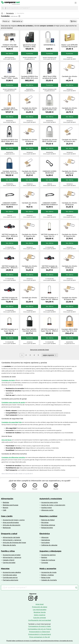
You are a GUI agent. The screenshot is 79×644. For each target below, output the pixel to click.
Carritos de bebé (9, 563)
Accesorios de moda (49, 572)
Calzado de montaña (49, 580)
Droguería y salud (9, 534)
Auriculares (45, 543)
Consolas (45, 563)
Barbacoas (7, 528)
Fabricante (17, 21)
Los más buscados (40, 610)
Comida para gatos (10, 575)
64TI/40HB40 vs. (50, 45)
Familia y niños (8, 551)
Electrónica (45, 534)
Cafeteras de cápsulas (49, 545)
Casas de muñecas (48, 560)
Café (5, 510)
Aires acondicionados (11, 522)
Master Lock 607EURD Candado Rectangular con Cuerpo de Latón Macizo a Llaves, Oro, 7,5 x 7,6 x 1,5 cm (69, 46)
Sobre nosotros (40, 615)
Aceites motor (47, 508)
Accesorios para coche (50, 502)
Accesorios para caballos (12, 572)
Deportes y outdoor (48, 516)
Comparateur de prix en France (40, 629)
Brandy (6, 508)
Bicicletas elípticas (48, 525)
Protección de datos (40, 607)
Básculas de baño (9, 545)
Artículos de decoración (12, 525)
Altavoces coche (47, 510)
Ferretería (10, 13)
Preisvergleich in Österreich (40, 632)
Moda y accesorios (48, 569)
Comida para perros (10, 577)
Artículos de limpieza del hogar (14, 543)
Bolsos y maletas (48, 575)
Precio (6, 21)
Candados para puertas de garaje (13, 402)
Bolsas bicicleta (47, 528)
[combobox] (41, 8)
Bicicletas (45, 522)
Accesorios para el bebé (12, 555)
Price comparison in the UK (40, 637)
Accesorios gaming (48, 555)
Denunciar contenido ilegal (39, 350)
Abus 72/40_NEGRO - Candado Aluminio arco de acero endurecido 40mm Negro (29, 330)
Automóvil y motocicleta (51, 499)
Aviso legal (40, 604)
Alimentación (7, 499)
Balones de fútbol (48, 520)
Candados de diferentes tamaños (13, 457)
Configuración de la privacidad (40, 620)
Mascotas (5, 569)
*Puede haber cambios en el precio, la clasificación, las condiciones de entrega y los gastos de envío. (40, 641)
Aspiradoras (46, 540)
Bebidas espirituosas (11, 505)
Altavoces (45, 537)
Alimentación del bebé (11, 537)
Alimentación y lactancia (12, 540)
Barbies (44, 557)
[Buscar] (3, 8)
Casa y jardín (7, 516)
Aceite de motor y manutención (53, 505)
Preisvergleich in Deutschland (40, 634)
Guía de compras (40, 618)
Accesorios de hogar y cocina (14, 520)
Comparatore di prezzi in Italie (40, 626)
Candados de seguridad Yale (12, 422)
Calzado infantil (9, 560)
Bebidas (6, 502)
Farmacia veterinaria (10, 580)
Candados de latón (8, 380)
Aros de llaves (6, 440)
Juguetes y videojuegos (50, 551)
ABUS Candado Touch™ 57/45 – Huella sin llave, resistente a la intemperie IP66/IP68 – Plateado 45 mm (9, 77)
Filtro (73, 21)
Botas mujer (46, 577)
